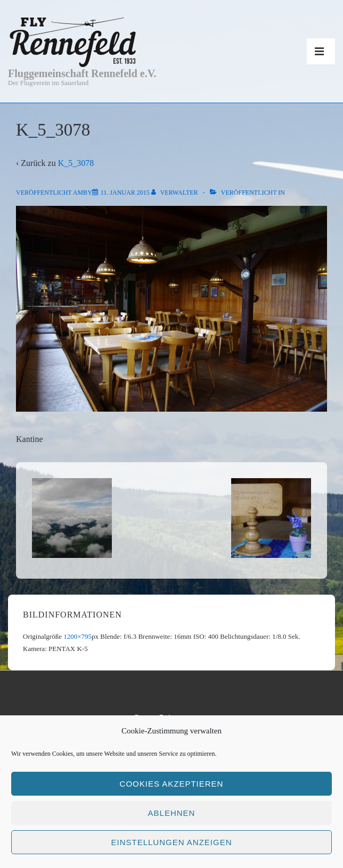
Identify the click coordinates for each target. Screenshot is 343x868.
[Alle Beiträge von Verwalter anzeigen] (175, 193)
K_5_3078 (76, 163)
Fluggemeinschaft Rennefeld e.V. (82, 73)
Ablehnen (172, 813)
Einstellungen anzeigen (171, 842)
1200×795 (77, 636)
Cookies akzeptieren (172, 784)
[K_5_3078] (125, 193)
